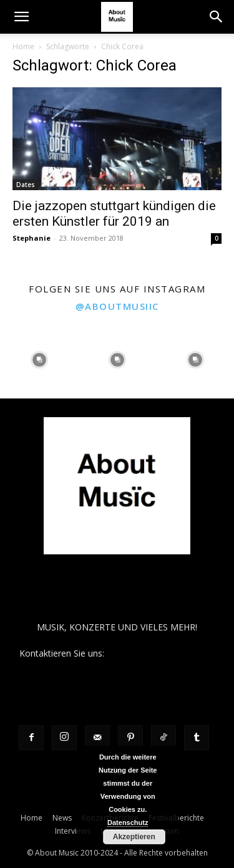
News (62, 818)
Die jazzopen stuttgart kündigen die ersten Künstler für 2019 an (114, 214)
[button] (21, 17)
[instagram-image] (39, 359)
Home (23, 46)
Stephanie (32, 238)
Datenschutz (128, 822)
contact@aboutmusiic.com (161, 653)
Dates (26, 185)
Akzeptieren (134, 837)
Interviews (73, 831)
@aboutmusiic (117, 306)
